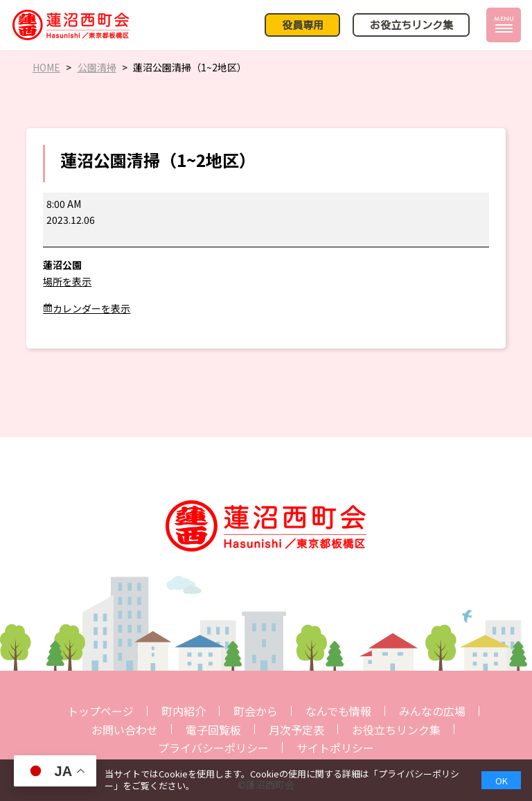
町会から (256, 711)
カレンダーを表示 (91, 308)
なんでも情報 (338, 711)
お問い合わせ (125, 730)
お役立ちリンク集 (396, 730)
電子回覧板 (213, 730)
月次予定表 (296, 730)
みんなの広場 (432, 711)
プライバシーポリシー (213, 748)
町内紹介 (184, 711)
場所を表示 (67, 281)
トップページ (100, 711)
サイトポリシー (335, 748)
